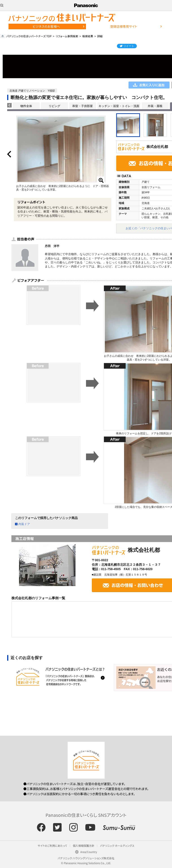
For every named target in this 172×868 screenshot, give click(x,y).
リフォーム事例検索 (67, 36)
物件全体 (26, 106)
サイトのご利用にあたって (52, 846)
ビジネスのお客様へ (46, 26)
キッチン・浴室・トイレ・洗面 (119, 106)
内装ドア (24, 524)
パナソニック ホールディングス (117, 846)
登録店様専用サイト (124, 26)
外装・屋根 (155, 106)
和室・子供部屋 (83, 106)
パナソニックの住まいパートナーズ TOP (29, 36)
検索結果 (88, 36)
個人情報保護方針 (84, 846)
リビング (54, 106)
